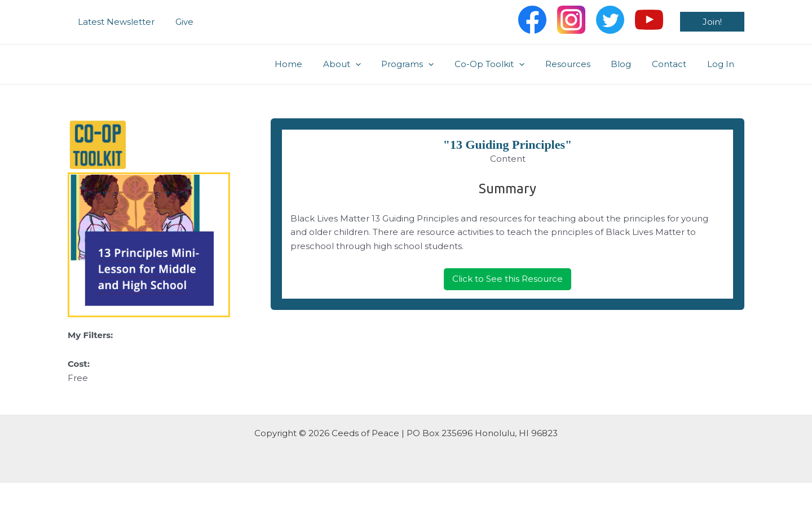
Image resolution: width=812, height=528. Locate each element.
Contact (675, 64)
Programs (428, 64)
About (366, 64)
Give (179, 22)
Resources (581, 64)
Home (317, 64)
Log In (722, 64)
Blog (630, 64)
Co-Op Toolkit (506, 64)
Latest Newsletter (114, 22)
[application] (380, 64)
